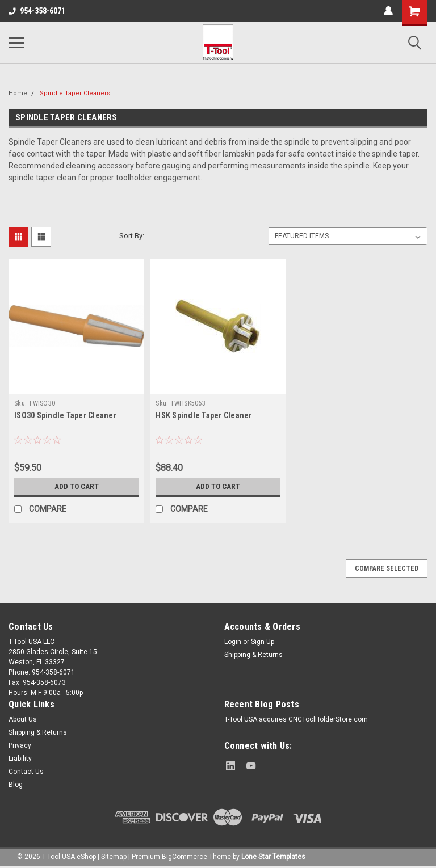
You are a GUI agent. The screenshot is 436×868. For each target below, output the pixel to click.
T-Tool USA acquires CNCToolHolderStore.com (296, 719)
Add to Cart (76, 487)
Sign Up (263, 642)
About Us (23, 719)
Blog (16, 785)
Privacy (20, 745)
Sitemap (114, 857)
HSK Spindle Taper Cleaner (204, 415)
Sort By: (132, 236)
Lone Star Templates (273, 857)
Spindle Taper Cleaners (75, 93)
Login (233, 642)
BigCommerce (185, 857)
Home (18, 93)
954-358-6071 (37, 11)
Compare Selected (387, 568)
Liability (20, 759)
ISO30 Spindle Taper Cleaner (65, 415)
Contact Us (26, 772)
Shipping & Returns (253, 655)
